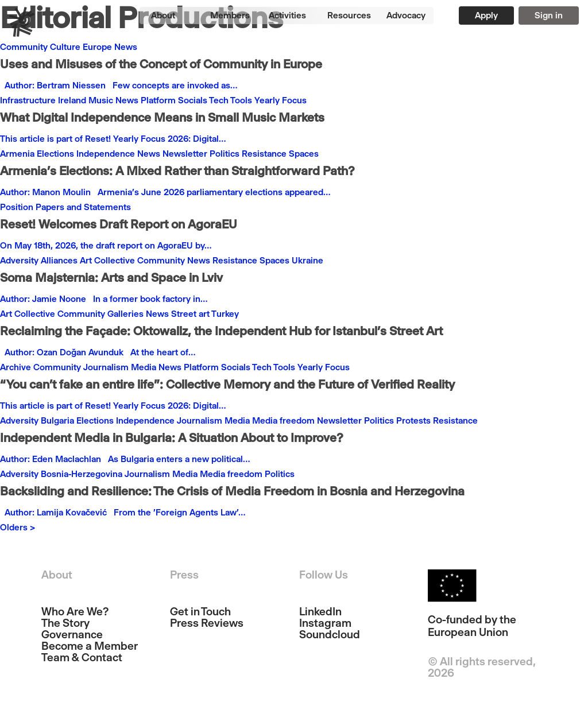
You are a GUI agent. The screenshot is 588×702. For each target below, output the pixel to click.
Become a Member (90, 646)
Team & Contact (82, 658)
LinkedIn (320, 612)
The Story (65, 623)
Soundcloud (330, 635)
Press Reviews (207, 623)
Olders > (18, 527)
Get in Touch (200, 612)
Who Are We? (75, 612)
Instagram (325, 623)
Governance (72, 635)
